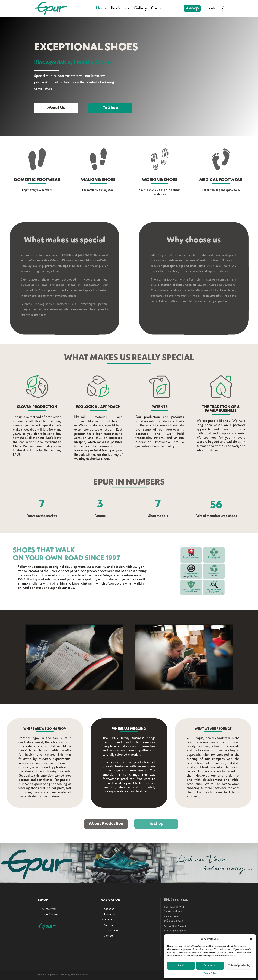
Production (121, 8)
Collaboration (112, 930)
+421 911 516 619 (177, 926)
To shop (111, 108)
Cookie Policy (210, 973)
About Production (106, 824)
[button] (251, 939)
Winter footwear (50, 914)
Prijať (181, 966)
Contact (158, 8)
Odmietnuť (210, 966)
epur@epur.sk (179, 931)
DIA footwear (49, 909)
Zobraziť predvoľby (239, 966)
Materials (109, 925)
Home (101, 8)
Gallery (141, 8)
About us (56, 108)
